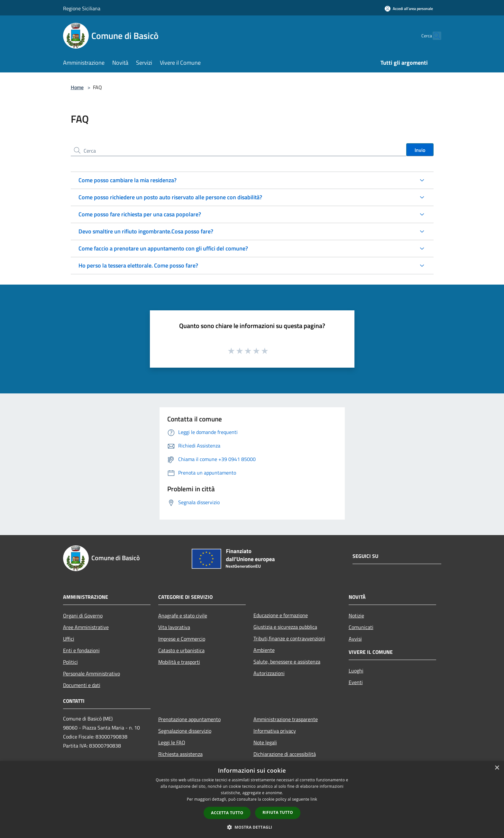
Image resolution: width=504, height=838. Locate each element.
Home (77, 87)
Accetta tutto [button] (227, 813)
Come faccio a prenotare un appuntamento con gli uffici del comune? (163, 248)
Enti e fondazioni (81, 650)
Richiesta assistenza (180, 754)
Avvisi (355, 639)
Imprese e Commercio (182, 639)
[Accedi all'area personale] (409, 9)
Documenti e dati (82, 685)
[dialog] (252, 800)
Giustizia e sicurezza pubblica (285, 627)
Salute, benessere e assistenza (287, 662)
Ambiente (264, 650)
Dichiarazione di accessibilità (285, 754)
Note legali (265, 742)
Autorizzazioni (269, 673)
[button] (252, 827)
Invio (420, 150)
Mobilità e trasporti (179, 662)
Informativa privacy (275, 731)
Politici (70, 662)
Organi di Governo (83, 616)
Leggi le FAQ (172, 742)
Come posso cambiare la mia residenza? (128, 180)
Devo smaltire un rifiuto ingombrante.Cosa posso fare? (146, 231)
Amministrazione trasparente (286, 719)
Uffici (69, 639)
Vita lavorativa (174, 627)
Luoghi (356, 671)
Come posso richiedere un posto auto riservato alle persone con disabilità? (170, 197)
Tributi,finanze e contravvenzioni (289, 638)
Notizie (356, 616)
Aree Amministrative (86, 627)
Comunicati (361, 627)
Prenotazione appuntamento (189, 719)
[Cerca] (434, 36)
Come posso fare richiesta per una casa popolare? (140, 214)
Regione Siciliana (82, 8)
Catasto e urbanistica (181, 650)
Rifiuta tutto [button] (278, 812)
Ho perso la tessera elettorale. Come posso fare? (138, 265)
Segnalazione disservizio (185, 731)
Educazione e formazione (281, 615)
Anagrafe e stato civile (183, 616)
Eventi (356, 682)
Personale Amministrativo (92, 673)
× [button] (497, 768)
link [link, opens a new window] (314, 799)
